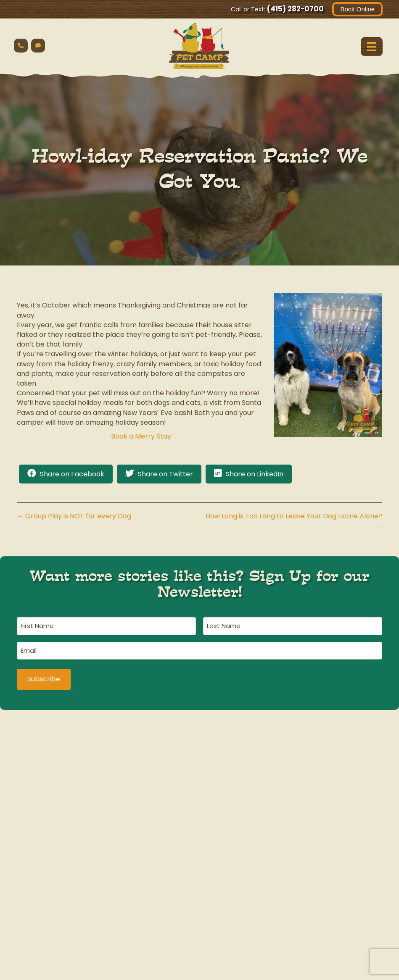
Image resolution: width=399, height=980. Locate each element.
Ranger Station (327, 856)
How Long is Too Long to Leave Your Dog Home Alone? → (294, 521)
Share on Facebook (72, 474)
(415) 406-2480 (327, 893)
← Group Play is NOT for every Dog (74, 516)
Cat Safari (199, 856)
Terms (325, 975)
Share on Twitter (165, 474)
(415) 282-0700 (295, 9)
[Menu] (371, 47)
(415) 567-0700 (199, 893)
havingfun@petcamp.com (72, 905)
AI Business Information (314, 965)
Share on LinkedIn (255, 474)
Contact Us (363, 975)
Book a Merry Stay (141, 436)
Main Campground (72, 856)
